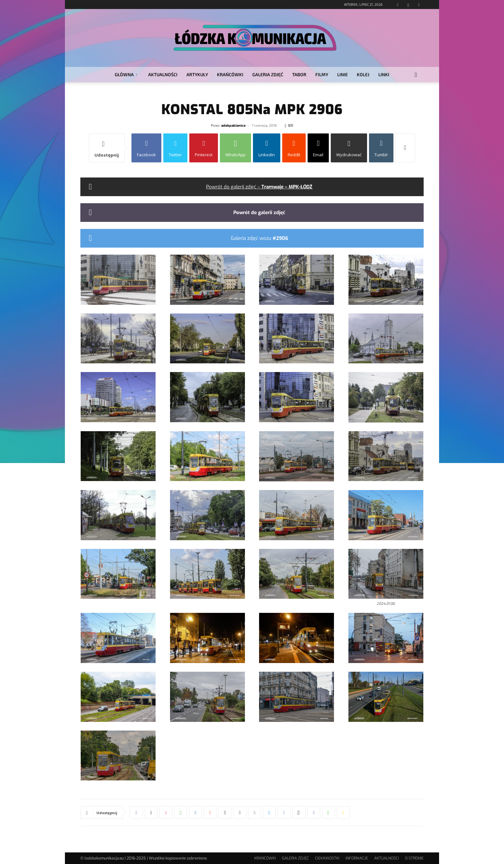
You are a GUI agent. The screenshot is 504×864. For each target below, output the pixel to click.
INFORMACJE (357, 858)
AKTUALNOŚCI (163, 74)
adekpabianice (233, 125)
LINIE (342, 74)
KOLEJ (363, 74)
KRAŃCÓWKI (230, 74)
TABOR (299, 74)
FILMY (322, 74)
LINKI (384, 74)
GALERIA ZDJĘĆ (268, 74)
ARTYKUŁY (197, 74)
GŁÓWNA (126, 74)
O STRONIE (414, 858)
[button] (416, 75)
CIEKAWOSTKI (327, 858)
